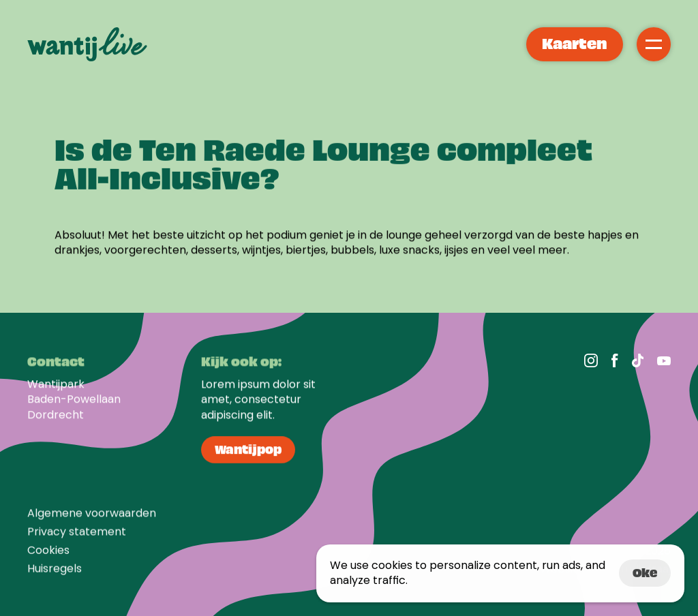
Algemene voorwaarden (92, 518)
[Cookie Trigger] (48, 555)
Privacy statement (77, 536)
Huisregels (55, 573)
